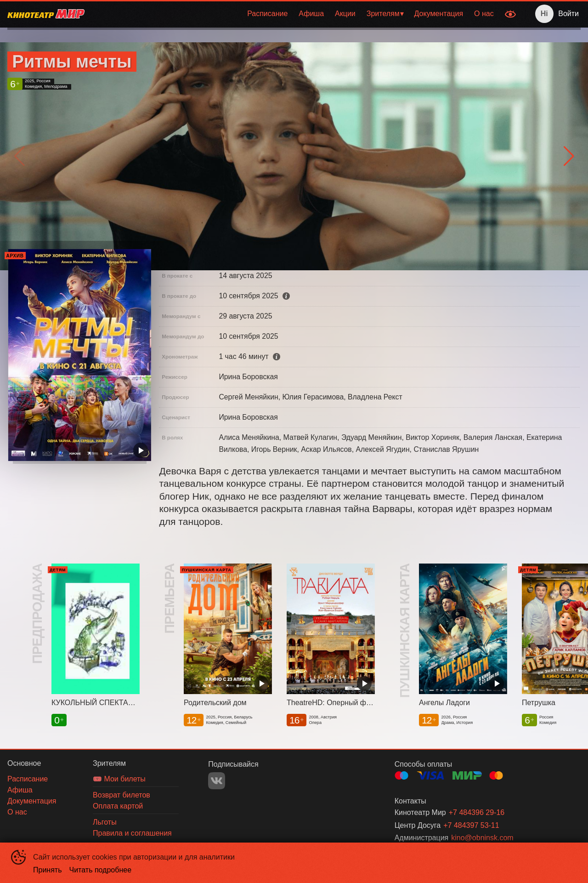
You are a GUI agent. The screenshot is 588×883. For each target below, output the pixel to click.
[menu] (296, 14)
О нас (484, 14)
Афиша (311, 14)
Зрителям (383, 14)
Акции (345, 14)
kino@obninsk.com (482, 838)
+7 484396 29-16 (477, 812)
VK (217, 781)
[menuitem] (267, 14)
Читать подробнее (101, 870)
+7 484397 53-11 (471, 825)
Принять (48, 870)
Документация (439, 14)
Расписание (267, 14)
